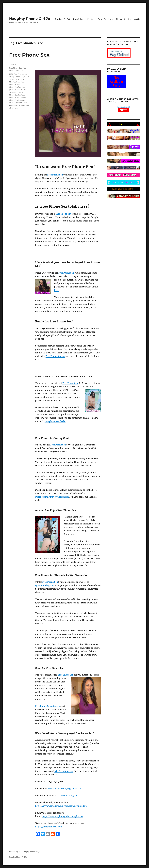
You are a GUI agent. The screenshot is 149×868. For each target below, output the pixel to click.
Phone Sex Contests (17, 95)
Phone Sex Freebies (17, 100)
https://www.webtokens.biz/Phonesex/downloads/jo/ (62, 806)
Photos (91, 19)
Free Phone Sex (29, 55)
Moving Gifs (134, 19)
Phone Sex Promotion (18, 103)
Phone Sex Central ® (124, 107)
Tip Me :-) (120, 19)
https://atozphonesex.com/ (49, 827)
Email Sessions (105, 19)
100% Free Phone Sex (18, 74)
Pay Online (79, 19)
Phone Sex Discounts (18, 97)
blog (56, 290)
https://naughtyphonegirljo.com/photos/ (62, 816)
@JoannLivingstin (44, 585)
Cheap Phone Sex (16, 77)
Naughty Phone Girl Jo (30, 19)
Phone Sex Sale (15, 105)
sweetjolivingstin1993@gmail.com (52, 497)
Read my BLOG (62, 19)
